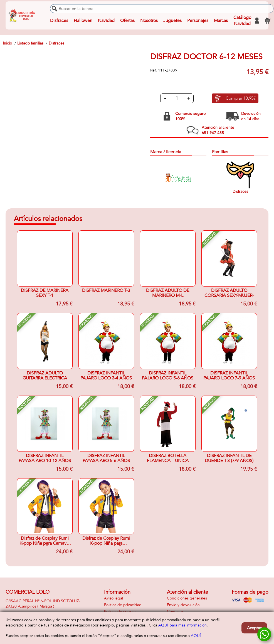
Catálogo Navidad (242, 21)
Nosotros (149, 21)
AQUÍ (196, 636)
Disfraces (59, 21)
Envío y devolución (183, 605)
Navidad (106, 21)
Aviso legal (113, 598)
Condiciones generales (187, 598)
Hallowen (83, 21)
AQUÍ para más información (182, 625)
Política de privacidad (123, 605)
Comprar (241, 98)
